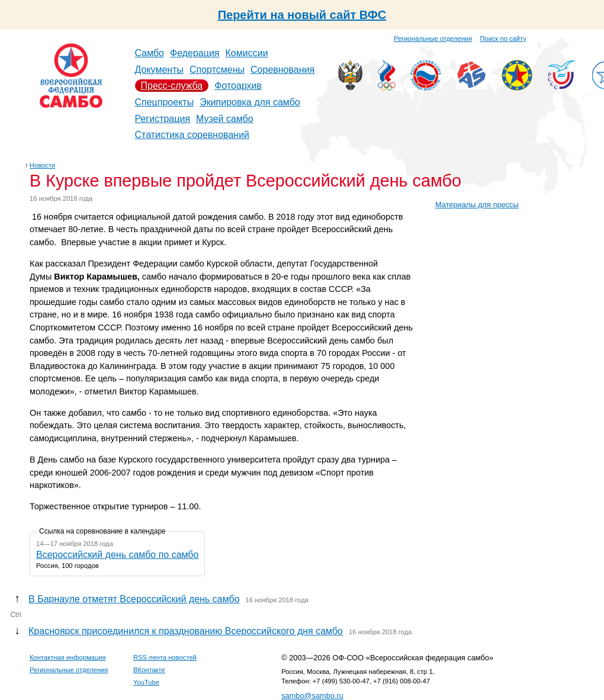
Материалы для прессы (477, 205)
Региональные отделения (433, 38)
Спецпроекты (165, 102)
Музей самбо (225, 119)
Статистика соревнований (192, 135)
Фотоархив (238, 86)
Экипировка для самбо (250, 102)
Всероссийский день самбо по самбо (117, 555)
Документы (159, 70)
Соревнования (282, 70)
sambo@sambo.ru (312, 696)
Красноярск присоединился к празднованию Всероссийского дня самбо (186, 631)
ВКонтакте (149, 670)
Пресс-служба (172, 86)
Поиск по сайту (503, 38)
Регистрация (163, 119)
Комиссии (247, 53)
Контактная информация (68, 657)
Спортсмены (217, 70)
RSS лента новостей (165, 657)
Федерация (195, 53)
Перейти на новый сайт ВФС (302, 15)
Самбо (150, 53)
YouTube (146, 682)
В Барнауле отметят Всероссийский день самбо (134, 599)
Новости (42, 165)
